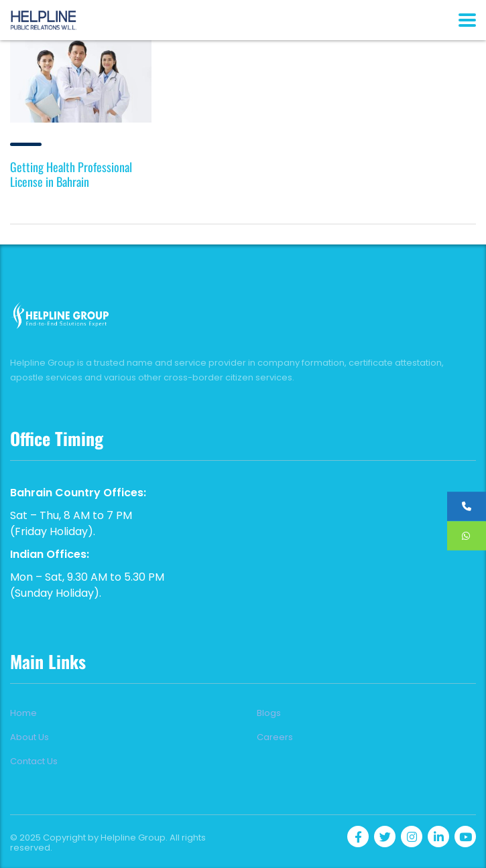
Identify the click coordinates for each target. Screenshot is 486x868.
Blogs (269, 713)
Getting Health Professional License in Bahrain (71, 174)
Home (23, 713)
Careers (275, 737)
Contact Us (34, 762)
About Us (29, 737)
